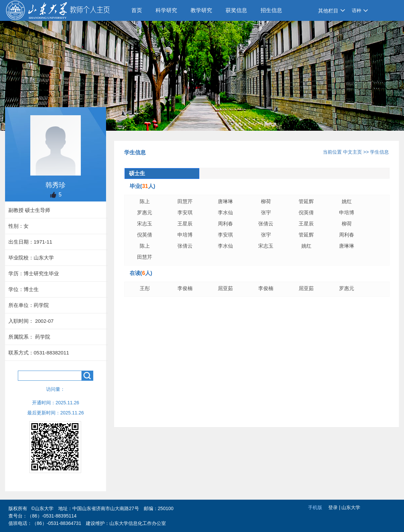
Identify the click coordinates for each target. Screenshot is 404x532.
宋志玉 (145, 224)
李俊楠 (185, 288)
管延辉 (306, 201)
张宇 (266, 212)
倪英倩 (306, 212)
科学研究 (166, 10)
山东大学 (351, 507)
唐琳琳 (225, 201)
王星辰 (185, 224)
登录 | (335, 507)
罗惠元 (145, 212)
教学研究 (201, 10)
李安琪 (185, 212)
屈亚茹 (225, 288)
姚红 (347, 201)
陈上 (145, 201)
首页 (137, 10)
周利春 (225, 224)
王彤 (145, 288)
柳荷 (266, 201)
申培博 (347, 212)
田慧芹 (185, 201)
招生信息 (271, 10)
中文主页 (352, 152)
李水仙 (225, 212)
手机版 (315, 507)
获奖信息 (236, 10)
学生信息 (379, 152)
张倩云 (266, 224)
